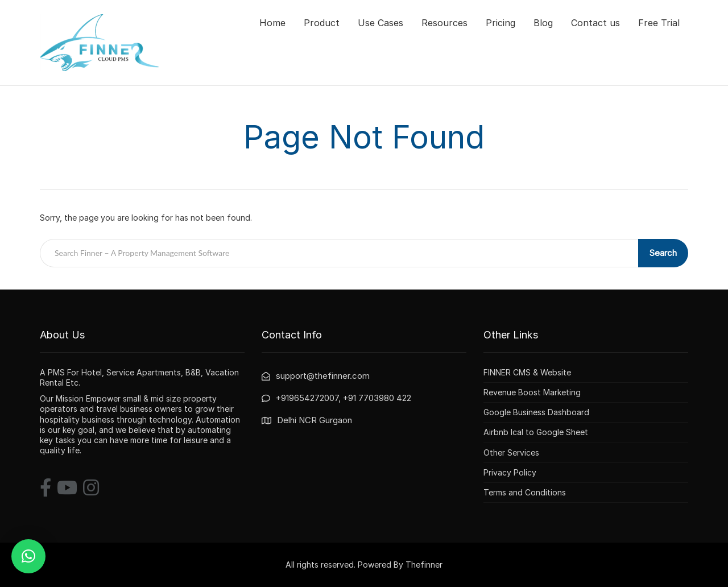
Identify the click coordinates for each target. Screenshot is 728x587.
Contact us (595, 23)
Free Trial (659, 23)
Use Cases (380, 23)
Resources (444, 23)
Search (663, 253)
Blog (543, 23)
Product (322, 23)
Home (272, 23)
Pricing (500, 23)
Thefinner (424, 565)
